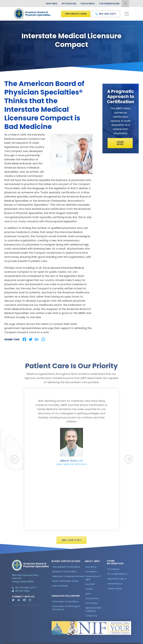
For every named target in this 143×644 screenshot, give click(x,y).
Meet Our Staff (72, 542)
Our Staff (90, 586)
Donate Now (114, 585)
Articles (89, 591)
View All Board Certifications (66, 568)
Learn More (120, 143)
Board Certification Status (65, 583)
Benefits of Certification (64, 573)
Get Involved (69, 4)
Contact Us (91, 617)
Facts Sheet (91, 605)
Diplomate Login (76, 14)
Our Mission (91, 573)
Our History (91, 568)
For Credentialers (109, 4)
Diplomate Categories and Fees (68, 578)
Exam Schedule (60, 587)
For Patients (88, 4)
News (88, 595)
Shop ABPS (51, 4)
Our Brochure (92, 600)
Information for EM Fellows (66, 603)
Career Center (115, 590)
